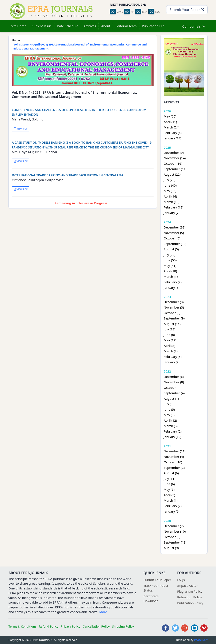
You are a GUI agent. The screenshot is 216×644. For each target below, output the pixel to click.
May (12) (170, 340)
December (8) (174, 302)
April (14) (170, 196)
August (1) (171, 398)
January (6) (172, 511)
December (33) (175, 227)
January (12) (172, 437)
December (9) (174, 152)
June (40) (170, 185)
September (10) (175, 244)
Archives (90, 26)
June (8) (169, 335)
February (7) (173, 506)
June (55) (170, 260)
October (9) (172, 313)
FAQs (181, 580)
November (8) (174, 382)
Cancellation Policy (96, 626)
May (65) (170, 191)
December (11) (175, 451)
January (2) (172, 362)
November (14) (175, 158)
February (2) (173, 282)
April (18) (170, 271)
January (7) (172, 213)
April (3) (169, 495)
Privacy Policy (71, 626)
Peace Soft (201, 640)
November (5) (174, 233)
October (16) (173, 163)
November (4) (174, 457)
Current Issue (42, 26)
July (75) (169, 180)
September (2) (174, 468)
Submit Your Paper (187, 10)
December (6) (174, 377)
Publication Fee (153, 26)
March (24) (171, 127)
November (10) (175, 531)
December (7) (174, 526)
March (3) (171, 426)
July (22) (169, 255)
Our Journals (194, 26)
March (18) (171, 202)
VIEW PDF (21, 129)
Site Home (19, 26)
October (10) (173, 462)
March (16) (171, 277)
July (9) (169, 404)
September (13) (175, 542)
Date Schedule (68, 26)
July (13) (169, 329)
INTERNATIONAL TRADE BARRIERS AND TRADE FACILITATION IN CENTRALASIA (67, 175)
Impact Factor (187, 585)
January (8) (172, 287)
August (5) (171, 249)
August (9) (171, 548)
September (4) (174, 393)
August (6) (171, 473)
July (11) (169, 478)
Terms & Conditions (22, 626)
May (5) (169, 415)
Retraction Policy (190, 597)
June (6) (169, 484)
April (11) (170, 122)
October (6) (172, 238)
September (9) (174, 318)
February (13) (173, 207)
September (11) (175, 169)
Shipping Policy (123, 626)
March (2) (171, 351)
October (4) (172, 387)
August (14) (172, 324)
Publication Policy (190, 603)
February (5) (173, 357)
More (103, 612)
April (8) (169, 346)
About (106, 26)
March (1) (171, 500)
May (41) (170, 266)
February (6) (173, 133)
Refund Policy (49, 626)
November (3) (174, 307)
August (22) (172, 174)
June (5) (169, 409)
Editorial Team (126, 26)
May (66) (170, 116)
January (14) (172, 138)
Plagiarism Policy (190, 591)
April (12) (170, 420)
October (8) (172, 537)
